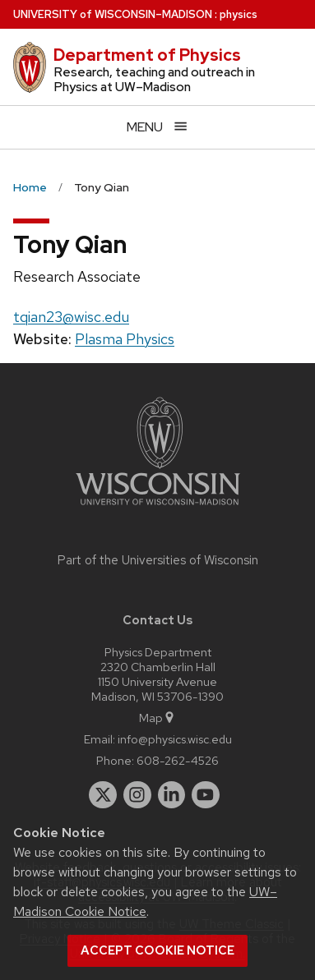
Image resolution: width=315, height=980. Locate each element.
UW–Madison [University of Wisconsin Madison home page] (113, 14)
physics (239, 14)
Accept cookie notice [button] (157, 950)
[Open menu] (157, 127)
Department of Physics (147, 55)
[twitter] (103, 795)
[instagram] (137, 795)
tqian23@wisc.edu (71, 317)
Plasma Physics (125, 339)
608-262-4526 (178, 760)
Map (157, 718)
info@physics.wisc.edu (175, 739)
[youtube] (206, 795)
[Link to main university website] (158, 508)
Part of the (158, 560)
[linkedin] (172, 795)
